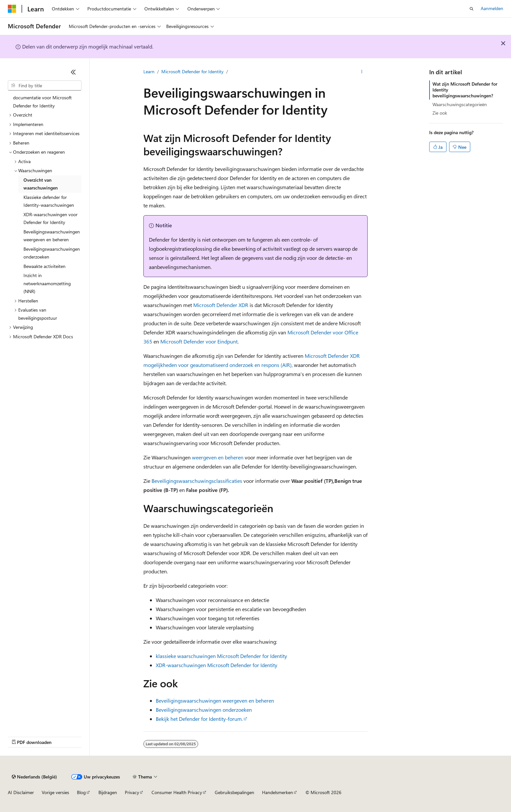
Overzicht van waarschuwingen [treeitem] (41, 184)
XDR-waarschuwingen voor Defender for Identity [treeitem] (51, 218)
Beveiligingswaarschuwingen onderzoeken (204, 710)
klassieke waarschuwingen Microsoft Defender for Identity (221, 656)
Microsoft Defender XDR (221, 305)
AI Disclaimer (21, 792)
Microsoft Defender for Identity (192, 71)
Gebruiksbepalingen (234, 792)
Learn (149, 71)
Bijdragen (108, 792)
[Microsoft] (12, 9)
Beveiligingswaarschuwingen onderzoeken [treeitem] (52, 253)
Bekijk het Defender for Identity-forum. (199, 719)
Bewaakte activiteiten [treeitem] (44, 266)
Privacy (132, 792)
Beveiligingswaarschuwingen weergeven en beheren (215, 700)
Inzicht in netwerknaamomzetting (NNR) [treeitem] (47, 283)
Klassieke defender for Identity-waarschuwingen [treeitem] (49, 201)
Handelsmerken (277, 792)
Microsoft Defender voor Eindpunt (199, 341)
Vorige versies (55, 792)
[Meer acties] (362, 72)
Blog (81, 792)
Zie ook (440, 113)
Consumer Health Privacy (177, 792)
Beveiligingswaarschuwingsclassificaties (197, 481)
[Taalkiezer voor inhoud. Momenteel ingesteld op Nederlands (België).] (34, 777)
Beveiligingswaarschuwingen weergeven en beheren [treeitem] (52, 236)
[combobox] (45, 86)
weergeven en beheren (218, 457)
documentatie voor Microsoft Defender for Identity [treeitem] (42, 102)
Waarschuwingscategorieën (460, 104)
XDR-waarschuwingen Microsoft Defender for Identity (217, 665)
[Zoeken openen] (472, 9)
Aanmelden (492, 8)
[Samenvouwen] (73, 72)
